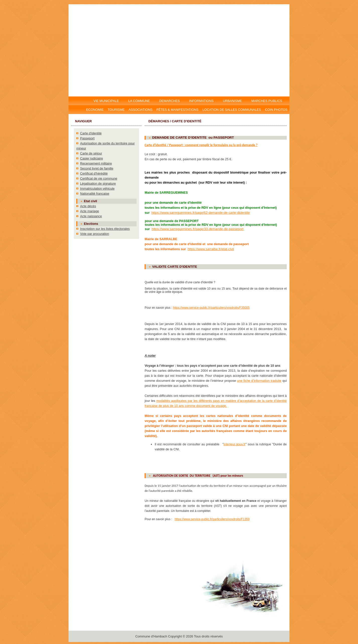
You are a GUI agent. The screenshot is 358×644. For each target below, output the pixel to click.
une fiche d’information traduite (259, 381)
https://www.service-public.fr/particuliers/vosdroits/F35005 (211, 308)
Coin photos (276, 110)
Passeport (87, 138)
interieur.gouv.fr (235, 444)
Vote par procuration (95, 234)
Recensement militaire (96, 163)
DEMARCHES (170, 101)
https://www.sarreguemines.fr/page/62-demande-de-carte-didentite (201, 213)
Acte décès (88, 206)
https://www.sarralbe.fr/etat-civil (211, 249)
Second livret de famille (97, 168)
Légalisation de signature (98, 183)
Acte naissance (91, 216)
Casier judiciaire (92, 158)
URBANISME (232, 101)
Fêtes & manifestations (177, 110)
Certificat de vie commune (99, 178)
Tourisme (116, 110)
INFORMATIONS (201, 101)
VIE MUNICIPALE (107, 101)
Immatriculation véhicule (97, 189)
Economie (95, 110)
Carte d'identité (91, 133)
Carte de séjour (91, 153)
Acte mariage (90, 211)
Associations (140, 110)
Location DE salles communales (232, 110)
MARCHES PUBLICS (268, 101)
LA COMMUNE (139, 101)
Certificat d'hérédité (94, 173)
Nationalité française (95, 194)
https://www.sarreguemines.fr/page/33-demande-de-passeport (198, 229)
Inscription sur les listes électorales (105, 229)
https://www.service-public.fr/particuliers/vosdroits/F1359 (212, 519)
